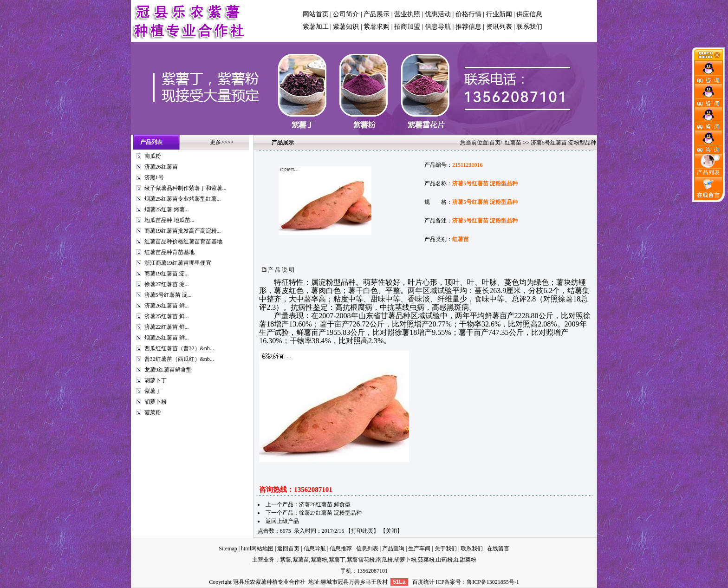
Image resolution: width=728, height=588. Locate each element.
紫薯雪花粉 (361, 560)
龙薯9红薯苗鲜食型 (168, 370)
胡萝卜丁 (156, 380)
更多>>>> (222, 142)
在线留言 (498, 549)
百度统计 (423, 582)
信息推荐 (341, 549)
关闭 (391, 531)
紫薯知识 (346, 27)
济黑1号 (154, 177)
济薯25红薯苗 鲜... (167, 316)
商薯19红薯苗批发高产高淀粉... (183, 231)
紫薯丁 (153, 391)
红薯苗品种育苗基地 (169, 252)
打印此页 (362, 531)
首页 (495, 143)
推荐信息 (468, 27)
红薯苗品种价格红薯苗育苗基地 (183, 242)
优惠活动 (438, 14)
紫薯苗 (301, 560)
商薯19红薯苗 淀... (167, 274)
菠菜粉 (153, 412)
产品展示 (377, 14)
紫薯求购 (377, 27)
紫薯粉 (319, 560)
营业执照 (407, 14)
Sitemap (228, 549)
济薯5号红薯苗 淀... (168, 295)
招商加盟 (407, 27)
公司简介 (346, 14)
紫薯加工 (316, 27)
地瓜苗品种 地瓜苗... (169, 220)
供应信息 (529, 14)
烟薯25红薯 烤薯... (167, 209)
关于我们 (446, 549)
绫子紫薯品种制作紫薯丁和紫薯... (185, 188)
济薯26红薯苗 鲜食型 (325, 504)
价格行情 (468, 14)
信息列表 (367, 549)
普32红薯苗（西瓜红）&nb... (179, 359)
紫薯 (286, 560)
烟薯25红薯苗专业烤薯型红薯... (183, 199)
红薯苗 (513, 143)
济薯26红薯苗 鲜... (167, 306)
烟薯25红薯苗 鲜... (167, 338)
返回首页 (288, 549)
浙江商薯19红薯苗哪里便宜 (178, 263)
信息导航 (438, 27)
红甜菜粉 (465, 560)
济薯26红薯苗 (161, 167)
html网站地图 (257, 549)
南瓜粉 (153, 156)
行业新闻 (499, 14)
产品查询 (393, 549)
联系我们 (529, 27)
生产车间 (419, 549)
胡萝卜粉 (156, 402)
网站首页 (316, 14)
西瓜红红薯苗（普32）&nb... (179, 348)
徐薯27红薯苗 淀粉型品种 (330, 513)
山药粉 (444, 560)
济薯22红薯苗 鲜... (167, 327)
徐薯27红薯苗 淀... (167, 284)
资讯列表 (499, 27)
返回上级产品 (282, 521)
